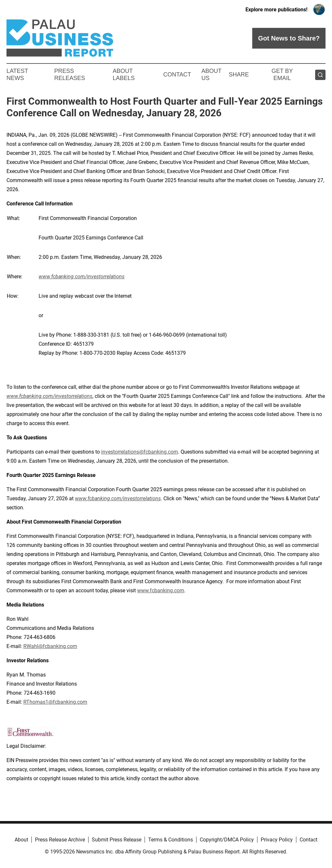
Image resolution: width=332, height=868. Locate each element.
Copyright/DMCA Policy (227, 840)
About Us (211, 75)
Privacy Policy (277, 840)
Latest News (17, 75)
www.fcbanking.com (161, 590)
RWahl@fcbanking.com (50, 646)
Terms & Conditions (171, 840)
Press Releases (70, 75)
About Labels (124, 75)
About (21, 840)
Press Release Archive (60, 840)
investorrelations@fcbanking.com (140, 452)
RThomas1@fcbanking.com (55, 702)
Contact (177, 75)
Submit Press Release (117, 840)
